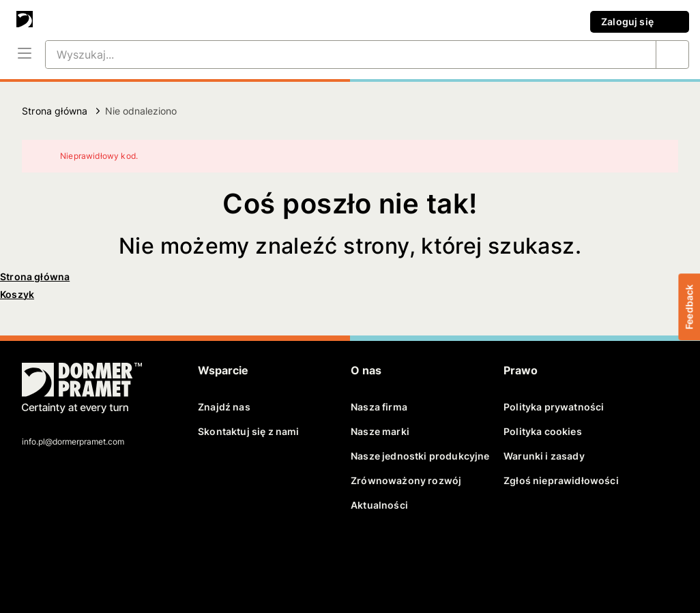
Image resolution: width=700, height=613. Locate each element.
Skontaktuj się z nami (249, 431)
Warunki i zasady (544, 456)
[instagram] (128, 556)
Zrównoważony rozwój (406, 480)
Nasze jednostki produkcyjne (420, 456)
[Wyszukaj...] (334, 55)
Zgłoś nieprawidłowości (561, 480)
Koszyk (17, 294)
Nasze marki (380, 431)
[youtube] (104, 556)
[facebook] (33, 556)
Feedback (689, 306)
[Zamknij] (659, 156)
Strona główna (55, 111)
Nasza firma (379, 407)
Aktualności (379, 505)
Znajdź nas (224, 407)
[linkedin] (81, 556)
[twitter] (57, 556)
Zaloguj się (640, 22)
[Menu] (25, 55)
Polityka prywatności (554, 407)
